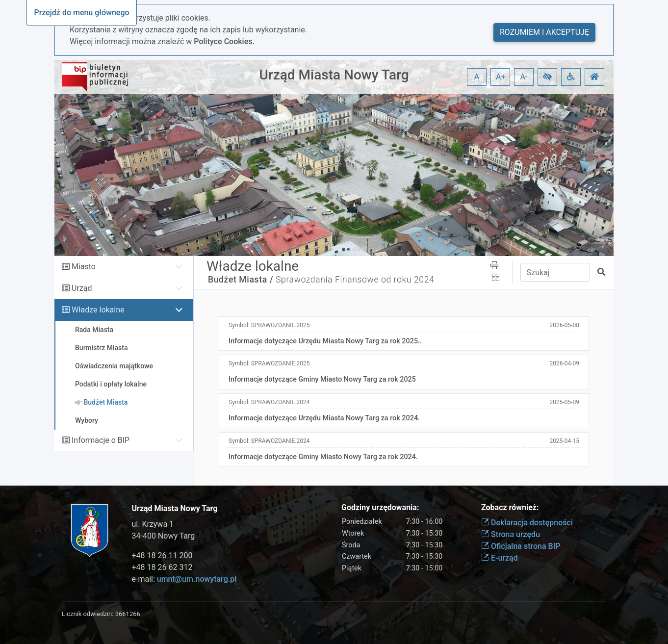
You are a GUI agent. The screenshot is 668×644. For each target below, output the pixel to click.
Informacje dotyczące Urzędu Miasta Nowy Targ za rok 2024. (324, 418)
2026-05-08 (564, 325)
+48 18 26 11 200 (162, 555)
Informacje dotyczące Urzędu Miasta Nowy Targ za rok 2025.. (325, 341)
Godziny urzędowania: (380, 507)
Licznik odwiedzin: (88, 614)
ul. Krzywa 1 (153, 524)
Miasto (84, 267)
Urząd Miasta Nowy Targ (334, 75)
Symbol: (269, 325)
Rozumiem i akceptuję (544, 32)
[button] (547, 77)
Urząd (82, 288)
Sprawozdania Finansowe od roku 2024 (355, 280)
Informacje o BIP (101, 440)
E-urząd (500, 558)
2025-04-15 (564, 441)
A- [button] (524, 77)
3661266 (128, 614)
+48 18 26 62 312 (162, 567)
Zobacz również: (510, 507)
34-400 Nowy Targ (164, 536)
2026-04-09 (564, 363)
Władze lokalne (98, 310)
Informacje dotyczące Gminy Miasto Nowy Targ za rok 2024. (323, 457)
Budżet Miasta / (241, 280)
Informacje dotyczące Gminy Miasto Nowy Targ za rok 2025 (322, 379)
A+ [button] (501, 77)
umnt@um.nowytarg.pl (197, 579)
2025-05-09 (564, 402)
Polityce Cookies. (224, 41)
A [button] (477, 77)
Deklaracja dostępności (527, 523)
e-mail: (184, 579)
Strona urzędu (511, 534)
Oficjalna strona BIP (521, 546)
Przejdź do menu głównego (81, 13)
